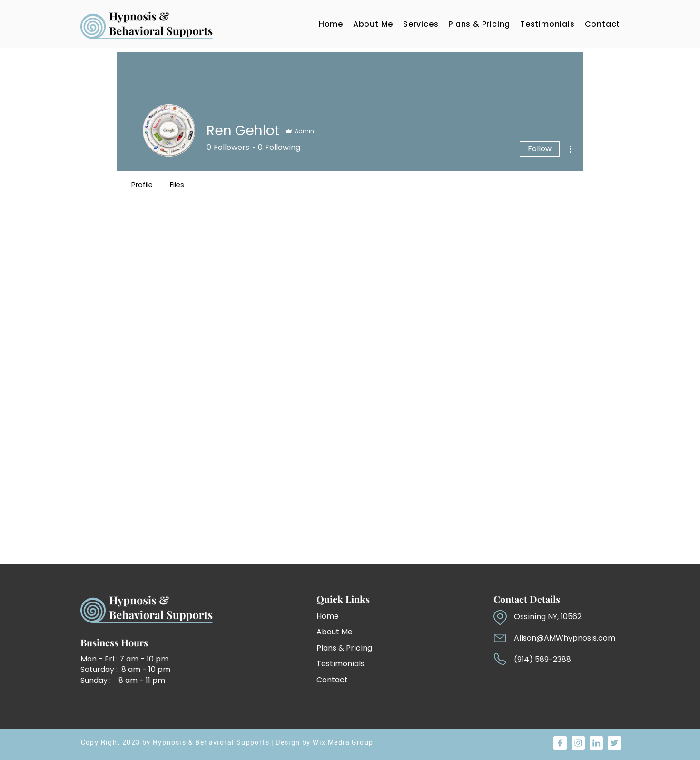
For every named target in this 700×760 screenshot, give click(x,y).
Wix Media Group (343, 742)
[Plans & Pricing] (355, 648)
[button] (421, 24)
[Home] (341, 616)
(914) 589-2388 (542, 659)
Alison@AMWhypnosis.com (565, 638)
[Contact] (350, 680)
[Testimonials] (350, 664)
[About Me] (341, 632)
